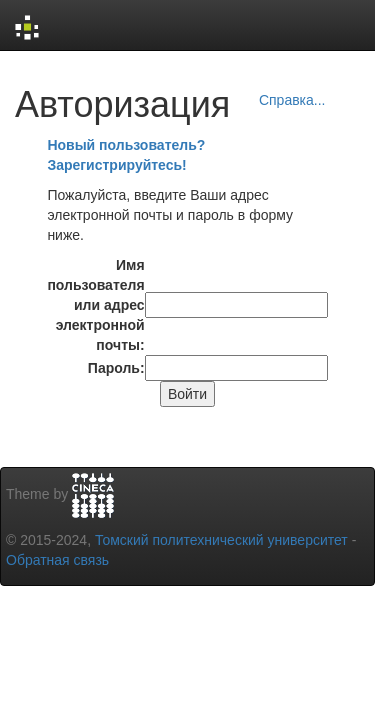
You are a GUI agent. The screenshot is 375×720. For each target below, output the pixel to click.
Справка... (292, 100)
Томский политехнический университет (221, 540)
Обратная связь (57, 560)
